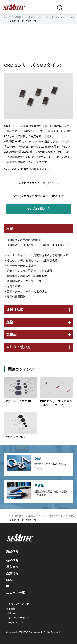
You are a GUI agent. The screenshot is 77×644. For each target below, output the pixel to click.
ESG (9, 580)
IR (8, 586)
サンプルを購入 (36, 209)
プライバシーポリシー (17, 618)
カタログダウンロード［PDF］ (37, 183)
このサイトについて (16, 622)
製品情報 (19, 17)
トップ (6, 17)
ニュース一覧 (15, 593)
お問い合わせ (13, 613)
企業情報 (12, 573)
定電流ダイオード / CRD (61, 17)
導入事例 (12, 567)
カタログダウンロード (17, 604)
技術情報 (12, 561)
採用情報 (11, 609)
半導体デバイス (36, 17)
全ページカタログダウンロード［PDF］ (37, 196)
